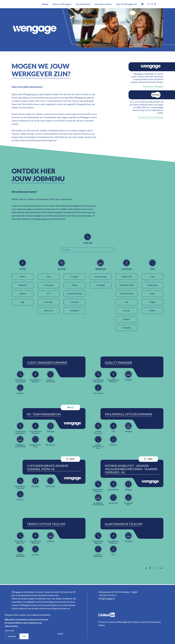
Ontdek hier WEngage (153, 86)
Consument (49, 285)
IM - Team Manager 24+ (44, 414)
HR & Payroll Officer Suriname (129, 414)
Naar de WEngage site (127, 4)
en (149, 4)
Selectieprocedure (103, 4)
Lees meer (10, 630)
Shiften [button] (23, 294)
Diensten (49, 311)
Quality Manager (118, 363)
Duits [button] (153, 294)
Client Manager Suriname (47, 363)
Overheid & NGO (75, 294)
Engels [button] (152, 302)
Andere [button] (152, 311)
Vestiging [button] (100, 285)
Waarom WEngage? (62, 4)
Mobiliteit (75, 311)
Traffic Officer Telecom (46, 524)
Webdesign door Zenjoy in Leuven (132, 622)
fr (152, 4)
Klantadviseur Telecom (124, 524)
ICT (49, 294)
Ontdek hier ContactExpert (151, 117)
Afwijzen (12, 636)
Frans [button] (152, 277)
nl (155, 4)
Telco (49, 277)
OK (24, 636)
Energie (75, 277)
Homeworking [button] (100, 277)
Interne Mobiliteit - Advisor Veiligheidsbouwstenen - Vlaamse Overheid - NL (131, 469)
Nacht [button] (23, 277)
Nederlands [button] (153, 285)
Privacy (102, 622)
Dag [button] (23, 302)
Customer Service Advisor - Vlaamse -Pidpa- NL (48, 467)
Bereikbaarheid (83, 4)
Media (75, 285)
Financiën (49, 302)
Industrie (75, 302)
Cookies (111, 622)
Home (45, 4)
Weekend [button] (23, 285)
